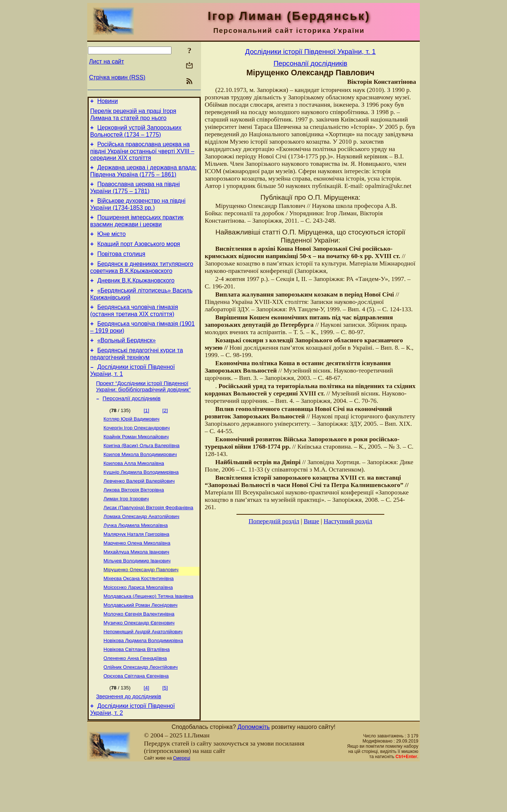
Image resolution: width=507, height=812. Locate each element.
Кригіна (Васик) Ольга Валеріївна (142, 472)
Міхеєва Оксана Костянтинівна (139, 616)
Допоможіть (254, 775)
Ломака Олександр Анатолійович (141, 549)
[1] (147, 434)
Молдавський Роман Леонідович (140, 645)
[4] (147, 733)
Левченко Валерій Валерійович (139, 510)
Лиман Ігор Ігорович (126, 529)
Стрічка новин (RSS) (117, 77)
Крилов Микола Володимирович (140, 481)
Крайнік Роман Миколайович (136, 462)
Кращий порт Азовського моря (139, 255)
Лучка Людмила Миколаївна (136, 558)
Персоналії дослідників (132, 422)
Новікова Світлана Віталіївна (137, 693)
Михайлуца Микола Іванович (136, 587)
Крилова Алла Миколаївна (134, 491)
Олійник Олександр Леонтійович (141, 712)
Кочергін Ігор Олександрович (137, 453)
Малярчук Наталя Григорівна (136, 568)
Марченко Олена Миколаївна (137, 577)
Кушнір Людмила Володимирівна (141, 501)
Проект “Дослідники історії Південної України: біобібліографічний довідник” (143, 409)
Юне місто (111, 244)
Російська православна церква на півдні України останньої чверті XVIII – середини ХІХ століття (142, 155)
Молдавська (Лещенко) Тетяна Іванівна (148, 635)
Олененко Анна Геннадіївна (135, 702)
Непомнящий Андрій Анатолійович (143, 673)
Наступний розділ (348, 521)
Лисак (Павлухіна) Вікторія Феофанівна (148, 539)
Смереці (181, 806)
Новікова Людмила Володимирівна (143, 683)
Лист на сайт (107, 61)
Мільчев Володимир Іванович (137, 597)
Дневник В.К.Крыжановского (136, 295)
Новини (108, 102)
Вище (312, 521)
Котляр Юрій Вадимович (131, 443)
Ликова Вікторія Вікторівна (134, 520)
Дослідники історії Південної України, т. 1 (310, 52)
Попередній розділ (274, 521)
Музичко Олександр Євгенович (139, 664)
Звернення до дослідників (129, 743)
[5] (165, 733)
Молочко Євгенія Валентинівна (139, 654)
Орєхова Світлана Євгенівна (136, 721)
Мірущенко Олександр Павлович (141, 606)
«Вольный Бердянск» (126, 359)
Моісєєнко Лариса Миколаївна (138, 625)
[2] (165, 434)
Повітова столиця (121, 266)
